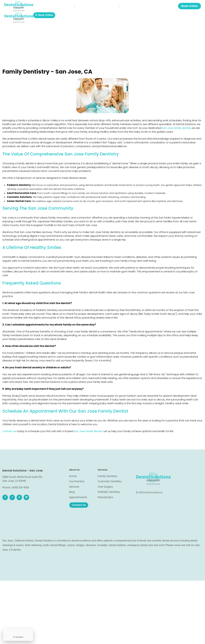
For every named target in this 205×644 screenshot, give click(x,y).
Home (43, 7)
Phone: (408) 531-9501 (16, 484)
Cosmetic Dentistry (109, 479)
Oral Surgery (105, 484)
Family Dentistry (107, 473)
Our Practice (56, 7)
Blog (83, 7)
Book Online (189, 7)
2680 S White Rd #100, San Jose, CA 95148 (161, 7)
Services (72, 7)
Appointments (96, 7)
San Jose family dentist (176, 128)
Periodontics (105, 496)
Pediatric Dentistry (109, 490)
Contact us (9, 428)
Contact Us (114, 7)
